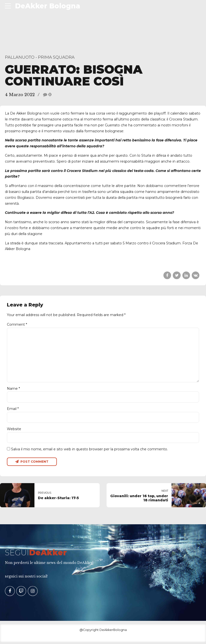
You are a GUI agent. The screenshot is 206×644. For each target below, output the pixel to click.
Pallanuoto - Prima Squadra (40, 57)
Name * (13, 390)
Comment (17, 324)
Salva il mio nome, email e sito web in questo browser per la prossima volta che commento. (89, 451)
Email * (13, 410)
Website (14, 430)
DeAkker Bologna (48, 6)
